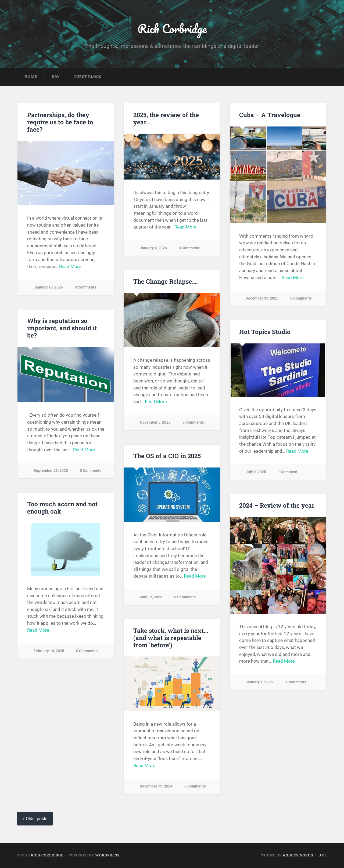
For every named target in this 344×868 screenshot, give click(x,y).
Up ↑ (323, 855)
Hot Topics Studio (265, 332)
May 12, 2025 (151, 597)
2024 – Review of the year (277, 505)
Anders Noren (298, 855)
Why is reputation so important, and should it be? (62, 328)
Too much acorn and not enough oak (62, 508)
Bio (55, 77)
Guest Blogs (87, 77)
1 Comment (288, 472)
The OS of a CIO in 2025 (167, 456)
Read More (70, 266)
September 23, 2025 (51, 471)
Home (31, 77)
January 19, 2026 (48, 288)
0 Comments (85, 288)
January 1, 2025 (259, 682)
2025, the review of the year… (166, 118)
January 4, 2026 (153, 248)
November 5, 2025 (155, 423)
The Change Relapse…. (166, 281)
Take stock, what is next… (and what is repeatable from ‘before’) (171, 638)
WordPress (107, 855)
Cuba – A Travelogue (270, 115)
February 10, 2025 (49, 651)
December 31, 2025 (262, 299)
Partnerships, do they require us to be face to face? (60, 122)
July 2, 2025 (256, 472)
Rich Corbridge (172, 28)
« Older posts (35, 819)
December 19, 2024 (156, 787)
